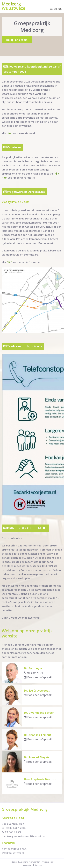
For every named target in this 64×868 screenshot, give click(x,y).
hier (9, 133)
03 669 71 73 (34, 673)
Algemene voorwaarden (30, 862)
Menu (56, 9)
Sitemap (14, 862)
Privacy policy (48, 862)
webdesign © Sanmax (32, 865)
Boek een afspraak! (38, 677)
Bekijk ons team (17, 40)
